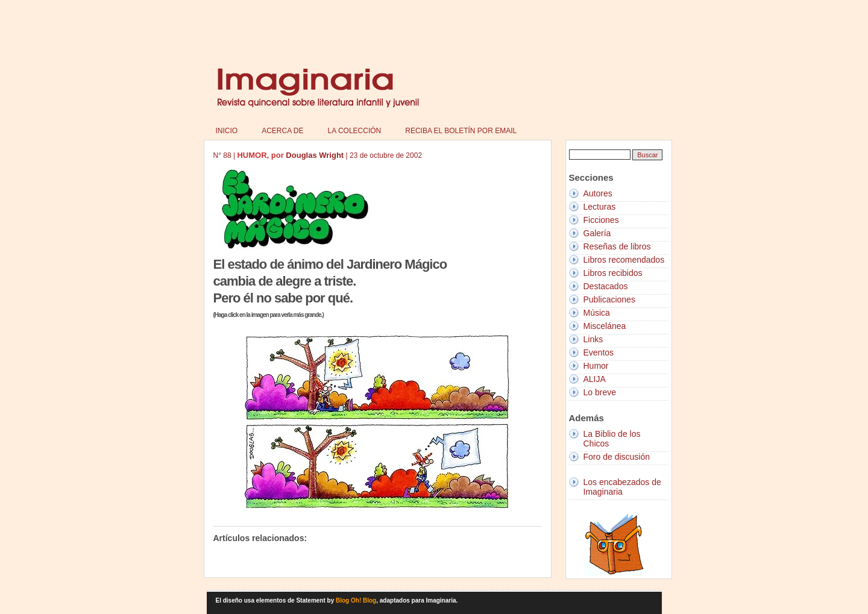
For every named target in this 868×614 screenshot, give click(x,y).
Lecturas (600, 207)
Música (597, 313)
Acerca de (282, 131)
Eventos (599, 352)
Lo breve (600, 392)
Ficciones (601, 220)
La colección (355, 131)
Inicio (227, 131)
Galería (597, 233)
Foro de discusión (617, 457)
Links (593, 339)
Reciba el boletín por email (461, 131)
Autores (598, 193)
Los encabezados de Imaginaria (622, 487)
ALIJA (595, 379)
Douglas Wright (315, 155)
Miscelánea (605, 326)
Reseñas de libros (617, 246)
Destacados (606, 286)
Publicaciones (609, 299)
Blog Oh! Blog (356, 600)
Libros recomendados (624, 260)
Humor (596, 366)
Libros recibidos (613, 273)
